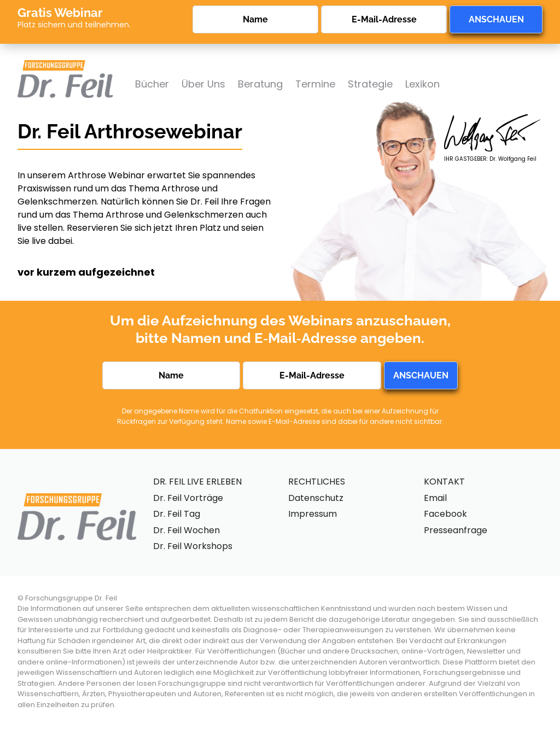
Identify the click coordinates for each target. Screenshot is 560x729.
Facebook (445, 514)
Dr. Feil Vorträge (188, 498)
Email (435, 498)
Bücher (152, 84)
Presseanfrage (456, 530)
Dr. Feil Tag (177, 514)
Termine (315, 84)
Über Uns (203, 84)
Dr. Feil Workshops (193, 546)
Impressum (313, 514)
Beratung (260, 84)
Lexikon (422, 84)
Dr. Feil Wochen (186, 530)
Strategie (370, 84)
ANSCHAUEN (496, 19)
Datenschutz (316, 498)
